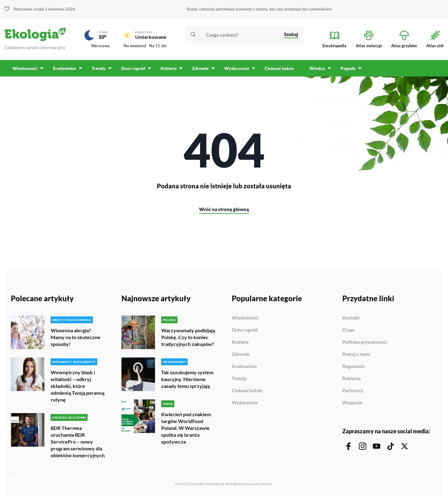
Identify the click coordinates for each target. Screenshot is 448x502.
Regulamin (354, 367)
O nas (348, 330)
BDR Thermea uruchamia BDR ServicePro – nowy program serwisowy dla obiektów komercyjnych (78, 442)
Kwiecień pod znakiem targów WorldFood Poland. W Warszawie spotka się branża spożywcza (186, 428)
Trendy (239, 379)
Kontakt (351, 318)
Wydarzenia (245, 403)
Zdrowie (241, 355)
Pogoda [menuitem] (346, 69)
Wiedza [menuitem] (315, 69)
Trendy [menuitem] (98, 69)
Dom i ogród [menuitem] (132, 69)
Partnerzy (353, 391)
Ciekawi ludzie (247, 391)
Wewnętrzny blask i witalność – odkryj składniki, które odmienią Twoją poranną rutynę (78, 386)
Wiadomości (245, 318)
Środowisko (244, 367)
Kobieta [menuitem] (167, 69)
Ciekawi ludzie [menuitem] (277, 69)
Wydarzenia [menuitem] (235, 69)
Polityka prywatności (365, 343)
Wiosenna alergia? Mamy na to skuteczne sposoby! (75, 337)
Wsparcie (352, 403)
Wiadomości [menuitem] (25, 69)
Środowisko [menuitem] (64, 69)
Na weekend (135, 46)
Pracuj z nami (356, 355)
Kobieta (240, 343)
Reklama (352, 379)
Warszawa (23, 9)
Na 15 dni (158, 46)
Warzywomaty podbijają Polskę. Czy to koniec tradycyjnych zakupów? (188, 337)
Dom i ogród (245, 330)
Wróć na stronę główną (224, 210)
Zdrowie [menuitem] (199, 69)
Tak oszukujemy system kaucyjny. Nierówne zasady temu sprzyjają (187, 379)
